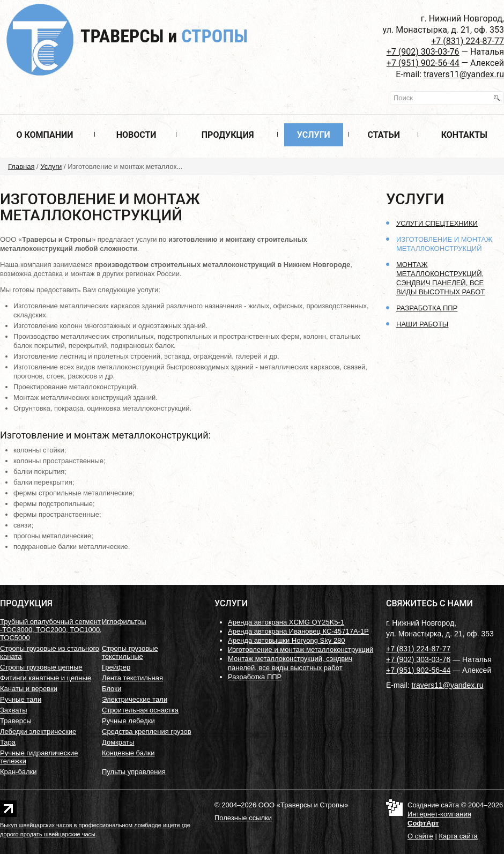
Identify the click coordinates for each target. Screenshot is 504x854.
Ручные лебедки (128, 721)
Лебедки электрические (38, 732)
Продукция (228, 135)
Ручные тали (21, 699)
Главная (21, 166)
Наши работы (422, 324)
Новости (136, 135)
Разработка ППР (427, 308)
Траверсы (164, 36)
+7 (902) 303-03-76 (423, 52)
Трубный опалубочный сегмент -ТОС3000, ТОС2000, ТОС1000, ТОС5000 (51, 630)
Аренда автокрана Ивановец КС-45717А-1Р (298, 631)
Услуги (314, 135)
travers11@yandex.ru (464, 74)
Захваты (14, 710)
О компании (45, 135)
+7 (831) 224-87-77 (468, 41)
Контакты (464, 135)
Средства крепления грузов (147, 732)
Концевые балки (128, 753)
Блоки (112, 689)
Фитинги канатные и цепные (46, 678)
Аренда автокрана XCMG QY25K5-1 (286, 622)
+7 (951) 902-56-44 (423, 63)
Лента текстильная (132, 678)
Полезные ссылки (243, 818)
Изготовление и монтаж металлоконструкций (301, 649)
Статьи (384, 135)
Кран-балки (18, 772)
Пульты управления (134, 772)
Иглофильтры (124, 622)
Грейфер (116, 667)
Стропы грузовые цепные (41, 667)
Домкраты (118, 742)
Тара (8, 742)
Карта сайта (458, 836)
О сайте (420, 836)
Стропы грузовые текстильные (130, 652)
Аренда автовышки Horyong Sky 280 (287, 640)
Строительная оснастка (140, 710)
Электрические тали (135, 699)
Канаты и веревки (29, 689)
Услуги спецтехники (437, 223)
